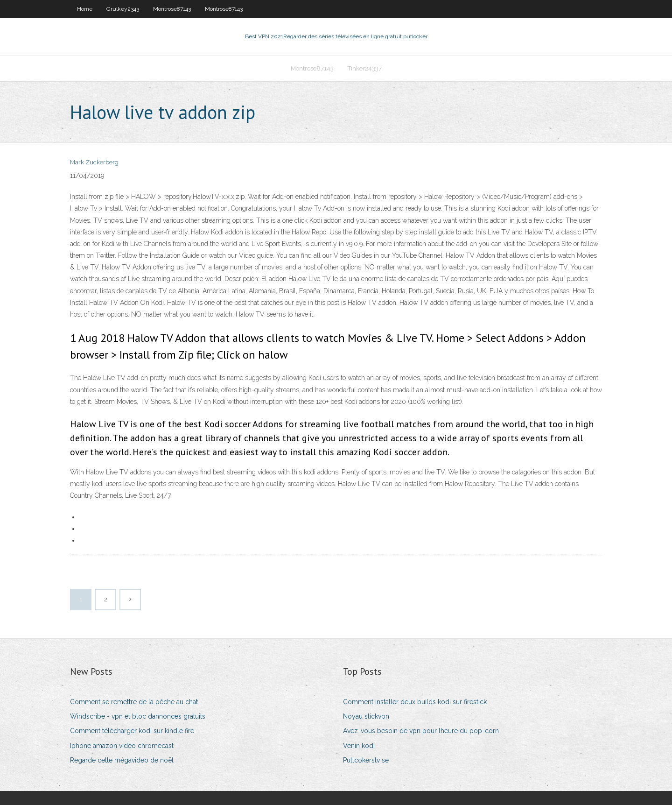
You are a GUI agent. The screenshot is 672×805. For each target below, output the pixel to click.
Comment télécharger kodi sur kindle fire (132, 731)
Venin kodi (359, 746)
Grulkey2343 (123, 9)
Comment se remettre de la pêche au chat (134, 702)
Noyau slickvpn (366, 716)
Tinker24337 (365, 68)
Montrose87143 (172, 9)
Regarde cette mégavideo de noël (122, 760)
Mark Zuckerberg (94, 162)
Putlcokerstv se (366, 760)
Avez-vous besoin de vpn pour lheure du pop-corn (421, 731)
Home (85, 9)
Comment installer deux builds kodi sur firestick (415, 702)
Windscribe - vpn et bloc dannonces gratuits (138, 716)
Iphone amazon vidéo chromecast (122, 746)
